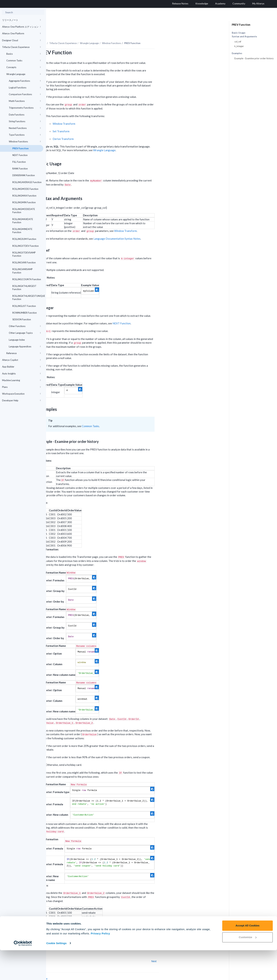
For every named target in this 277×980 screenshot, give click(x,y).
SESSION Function (22, 319)
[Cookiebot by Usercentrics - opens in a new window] (23, 973)
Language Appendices (25, 346)
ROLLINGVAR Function (24, 262)
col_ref (238, 42)
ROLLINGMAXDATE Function (23, 221)
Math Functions (25, 101)
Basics (23, 54)
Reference (23, 353)
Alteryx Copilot (21, 360)
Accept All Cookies (247, 956)
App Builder (21, 367)
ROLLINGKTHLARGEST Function (24, 288)
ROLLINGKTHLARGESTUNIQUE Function (28, 297)
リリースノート (21, 20)
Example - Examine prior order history (254, 58)
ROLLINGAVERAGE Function (27, 182)
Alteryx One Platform (21, 33)
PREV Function (20, 148)
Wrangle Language (23, 74)
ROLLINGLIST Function (24, 306)
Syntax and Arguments (244, 37)
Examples (237, 53)
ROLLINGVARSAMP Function (23, 271)
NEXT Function (20, 155)
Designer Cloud (21, 40)
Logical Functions (25, 88)
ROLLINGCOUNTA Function (27, 279)
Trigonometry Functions (25, 108)
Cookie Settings (56, 973)
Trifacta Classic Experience (21, 47)
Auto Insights (21, 374)
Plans (21, 387)
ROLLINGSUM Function (24, 239)
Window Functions (25, 141)
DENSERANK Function (24, 175)
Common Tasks (23, 60)
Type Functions (25, 135)
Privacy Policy (100, 963)
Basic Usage (239, 33)
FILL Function (19, 162)
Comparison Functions (25, 94)
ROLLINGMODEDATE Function (24, 211)
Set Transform (107, 122)
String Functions (25, 121)
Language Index (17, 340)
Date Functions (25, 115)
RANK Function (20, 169)
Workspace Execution (21, 394)
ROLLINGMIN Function (24, 202)
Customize (248, 967)
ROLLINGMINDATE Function (22, 231)
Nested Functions (25, 128)
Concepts (23, 67)
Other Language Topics (25, 333)
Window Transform (110, 114)
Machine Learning (21, 380)
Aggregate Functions (25, 81)
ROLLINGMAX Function (24, 196)
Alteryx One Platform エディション (21, 27)
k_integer (239, 46)
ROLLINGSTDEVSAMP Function (24, 254)
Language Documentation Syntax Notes (163, 229)
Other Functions (25, 326)
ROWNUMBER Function (25, 313)
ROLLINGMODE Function (25, 189)
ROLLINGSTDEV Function (26, 246)
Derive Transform (109, 129)
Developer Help (21, 400)
